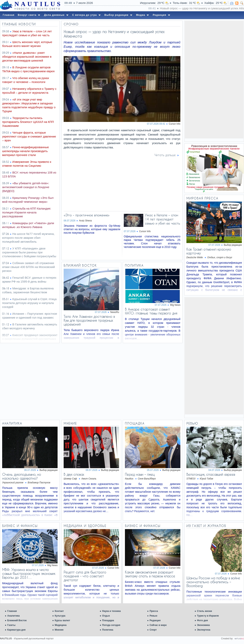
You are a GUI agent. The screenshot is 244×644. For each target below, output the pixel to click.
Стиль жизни (204, 611)
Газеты (11, 625)
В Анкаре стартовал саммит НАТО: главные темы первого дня (151, 311)
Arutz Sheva (85, 221)
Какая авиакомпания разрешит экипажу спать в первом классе (150, 574)
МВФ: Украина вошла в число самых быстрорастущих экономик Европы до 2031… (29, 574)
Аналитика (13, 616)
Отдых (106, 616)
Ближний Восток (17, 620)
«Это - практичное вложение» (87, 215)
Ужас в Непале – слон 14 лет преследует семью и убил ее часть (162, 219)
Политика (108, 630)
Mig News (175, 305)
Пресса (154, 611)
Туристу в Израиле (208, 616)
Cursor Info (175, 124)
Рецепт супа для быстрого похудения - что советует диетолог (85, 576)
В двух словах (74, 474)
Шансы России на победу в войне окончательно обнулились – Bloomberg (213, 582)
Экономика (203, 625)
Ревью (153, 616)
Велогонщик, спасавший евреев (211, 474)
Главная (12, 611)
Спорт (153, 630)
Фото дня (202, 620)
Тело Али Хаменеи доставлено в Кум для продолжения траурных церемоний (89, 320)
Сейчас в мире (158, 625)
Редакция (155, 620)
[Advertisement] (214, 79)
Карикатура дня (16, 630)
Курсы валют (62, 620)
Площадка (108, 620)
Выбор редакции (233, 245)
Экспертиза (204, 630)
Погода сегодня (111, 625)
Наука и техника (111, 611)
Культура (60, 616)
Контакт (59, 611)
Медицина (61, 625)
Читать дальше (165, 155)
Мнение (59, 630)
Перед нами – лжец (140, 474)
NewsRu (115, 312)
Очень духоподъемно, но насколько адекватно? (22, 476)
